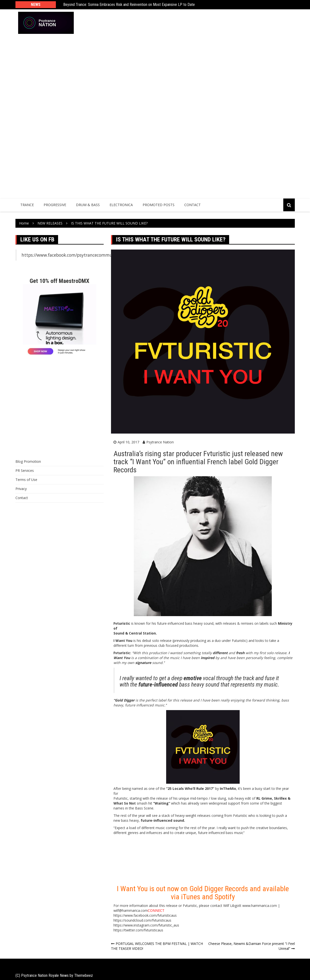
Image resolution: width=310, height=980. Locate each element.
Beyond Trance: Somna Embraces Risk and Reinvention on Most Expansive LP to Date (129, 5)
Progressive (55, 205)
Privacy (21, 489)
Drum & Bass (88, 205)
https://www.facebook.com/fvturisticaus (145, 915)
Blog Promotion (28, 461)
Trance (27, 205)
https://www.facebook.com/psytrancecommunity (71, 255)
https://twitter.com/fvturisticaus (138, 930)
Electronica (121, 205)
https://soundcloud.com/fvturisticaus (142, 920)
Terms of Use (26, 480)
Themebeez (84, 975)
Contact (192, 205)
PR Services (25, 470)
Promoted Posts (159, 205)
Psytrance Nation (160, 442)
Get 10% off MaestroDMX (59, 281)
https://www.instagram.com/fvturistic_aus (146, 925)
